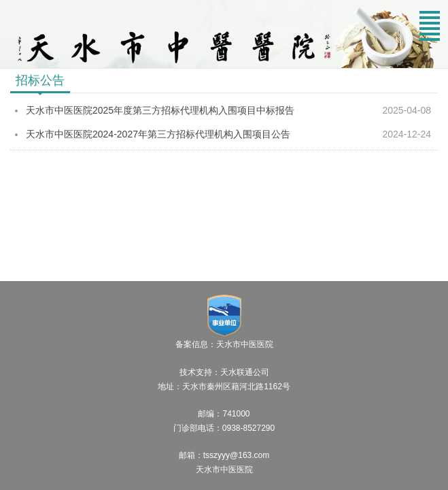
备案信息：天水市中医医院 (224, 344)
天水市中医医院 (224, 470)
